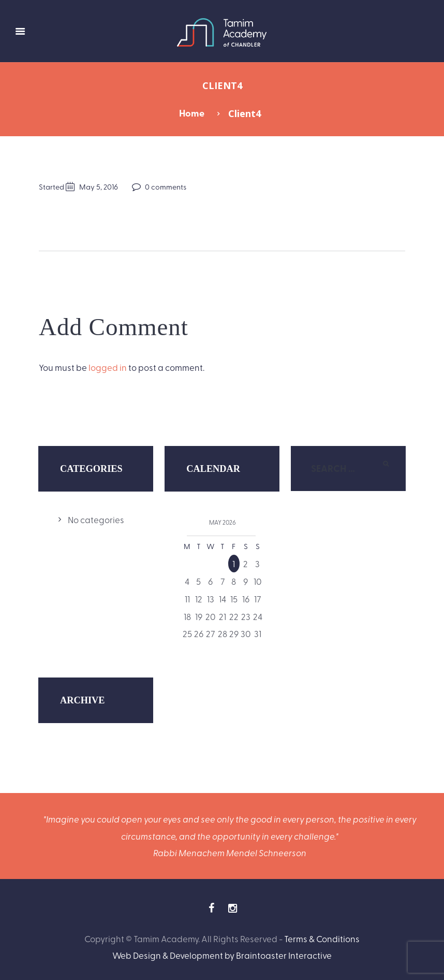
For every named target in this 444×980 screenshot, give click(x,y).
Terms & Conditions (322, 938)
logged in (108, 367)
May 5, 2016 (99, 186)
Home (192, 113)
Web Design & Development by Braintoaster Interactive (222, 955)
